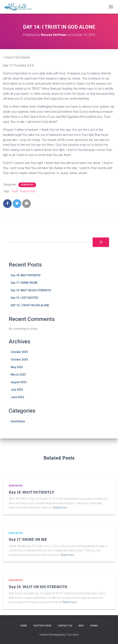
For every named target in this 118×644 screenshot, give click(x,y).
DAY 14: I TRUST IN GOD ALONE (30, 305)
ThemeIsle (72, 635)
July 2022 (17, 390)
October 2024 (19, 360)
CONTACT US (65, 626)
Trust (15, 191)
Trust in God (27, 191)
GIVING (94, 626)
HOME (24, 626)
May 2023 (17, 367)
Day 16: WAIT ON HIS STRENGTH (31, 290)
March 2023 (18, 375)
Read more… (61, 508)
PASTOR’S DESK (42, 626)
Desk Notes (27, 185)
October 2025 (19, 352)
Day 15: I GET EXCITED (24, 298)
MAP (81, 626)
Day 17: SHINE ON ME (24, 283)
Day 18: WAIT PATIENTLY (26, 275)
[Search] (101, 242)
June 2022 (17, 397)
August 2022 (19, 382)
